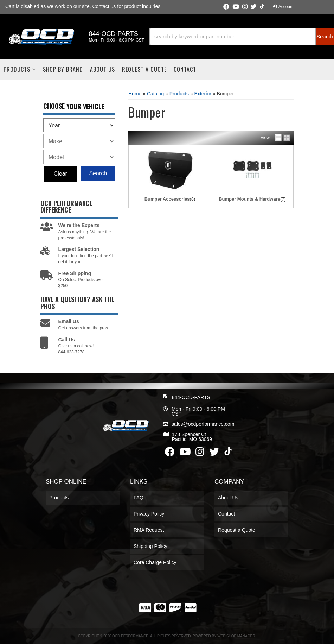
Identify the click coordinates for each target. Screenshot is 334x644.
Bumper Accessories (167, 199)
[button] (242, 36)
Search (98, 173)
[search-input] (233, 36)
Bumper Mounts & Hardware (249, 199)
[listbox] (79, 125)
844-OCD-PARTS (191, 397)
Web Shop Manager (236, 636)
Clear (60, 174)
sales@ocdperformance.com (203, 424)
